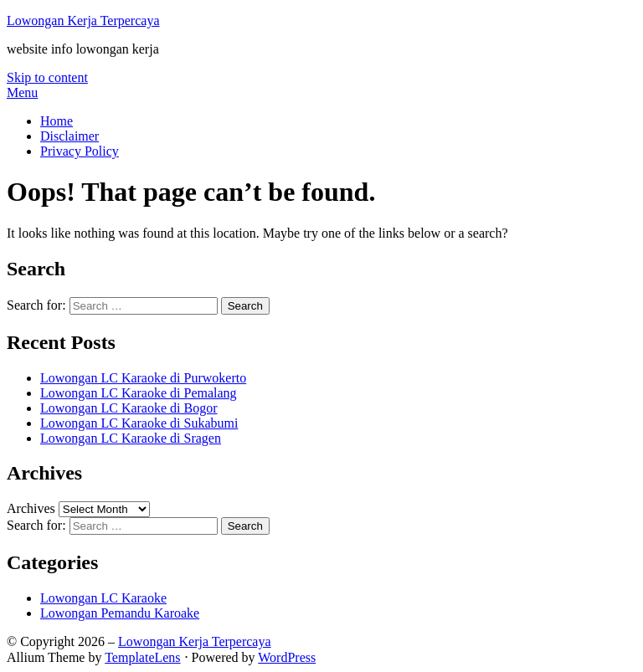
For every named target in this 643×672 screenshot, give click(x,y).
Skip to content (47, 77)
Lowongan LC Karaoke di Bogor (129, 408)
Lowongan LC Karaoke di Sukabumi (139, 423)
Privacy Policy (80, 151)
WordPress (287, 657)
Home (57, 121)
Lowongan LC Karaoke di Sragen (131, 438)
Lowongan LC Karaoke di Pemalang (139, 393)
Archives (31, 508)
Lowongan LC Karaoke (103, 598)
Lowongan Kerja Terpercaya (83, 21)
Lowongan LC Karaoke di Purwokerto (143, 378)
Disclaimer (69, 136)
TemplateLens (142, 657)
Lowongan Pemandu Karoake (120, 613)
